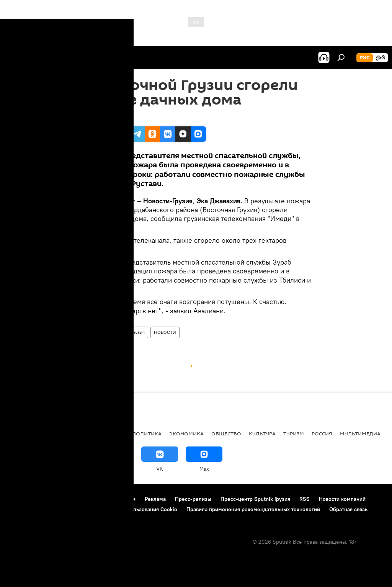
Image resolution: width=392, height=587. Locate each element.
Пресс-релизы (193, 499)
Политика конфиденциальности (47, 509)
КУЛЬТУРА (262, 433)
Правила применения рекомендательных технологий (253, 509)
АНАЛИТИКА (57, 433)
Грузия (138, 332)
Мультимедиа (360, 433)
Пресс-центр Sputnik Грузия (255, 499)
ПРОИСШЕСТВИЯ (103, 332)
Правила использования (105, 499)
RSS (305, 499)
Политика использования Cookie (137, 509)
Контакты (55, 499)
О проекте (21, 499)
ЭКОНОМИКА (186, 433)
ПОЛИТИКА (147, 433)
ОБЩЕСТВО (226, 433)
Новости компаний (342, 499)
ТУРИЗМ (294, 433)
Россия (322, 433)
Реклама (155, 499)
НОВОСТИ (165, 332)
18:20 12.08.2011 (101, 117)
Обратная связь (348, 509)
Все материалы (103, 433)
